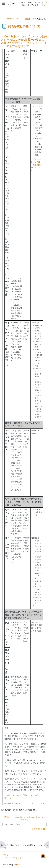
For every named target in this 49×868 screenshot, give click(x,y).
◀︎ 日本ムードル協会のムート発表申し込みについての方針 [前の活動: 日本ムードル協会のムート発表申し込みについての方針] (25, 819)
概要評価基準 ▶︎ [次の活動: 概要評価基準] (38, 829)
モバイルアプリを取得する (14, 858)
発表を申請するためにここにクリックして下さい (24, 803)
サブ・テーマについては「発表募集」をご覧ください (36, 165)
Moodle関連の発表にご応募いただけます (24, 41)
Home (3, 19)
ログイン (45, 4)
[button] (8, 4)
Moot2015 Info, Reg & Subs (15, 19)
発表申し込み (29, 19)
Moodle (17, 864)
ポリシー (7, 855)
